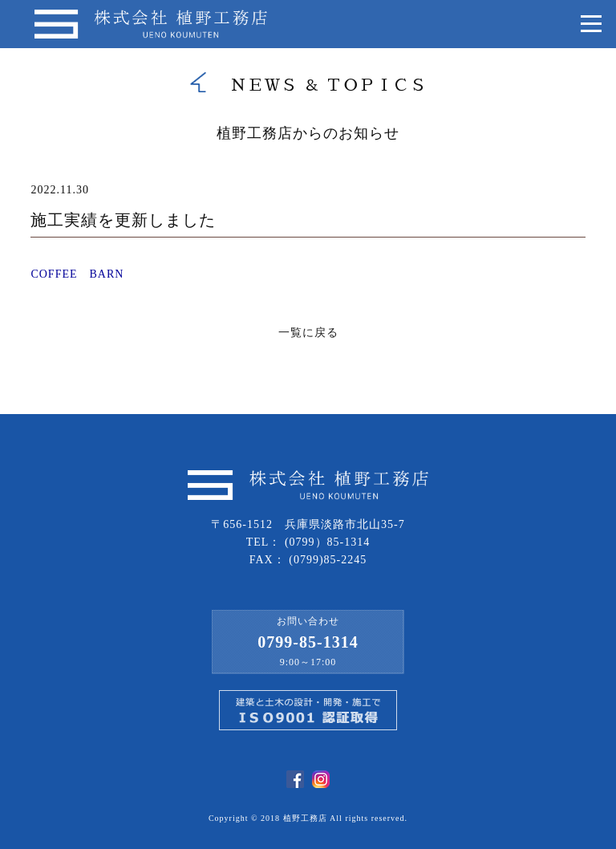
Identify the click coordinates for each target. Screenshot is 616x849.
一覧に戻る (308, 333)
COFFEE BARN (77, 274)
